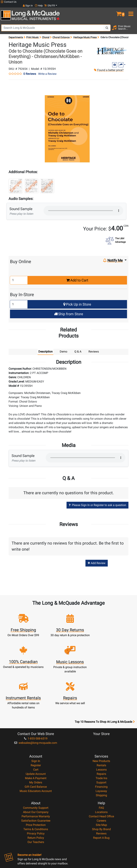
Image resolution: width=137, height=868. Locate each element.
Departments (16, 34)
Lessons (101, 730)
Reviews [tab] (94, 348)
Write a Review (47, 70)
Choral (46, 34)
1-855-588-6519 (36, 699)
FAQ (101, 768)
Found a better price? (108, 66)
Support (101, 743)
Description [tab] (45, 348)
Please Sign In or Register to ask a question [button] (97, 501)
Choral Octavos (61, 34)
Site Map (101, 785)
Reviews (101, 794)
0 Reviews (30, 70)
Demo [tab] (64, 348)
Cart (36, 730)
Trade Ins (101, 738)
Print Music (32, 34)
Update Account (36, 734)
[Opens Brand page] (111, 47)
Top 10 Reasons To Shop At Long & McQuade (105, 682)
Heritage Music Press (85, 34)
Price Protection (36, 785)
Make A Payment (36, 738)
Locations (101, 772)
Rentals (101, 725)
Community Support (36, 768)
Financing (101, 747)
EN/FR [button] (130, 2)
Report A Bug (101, 798)
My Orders (36, 743)
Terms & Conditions (36, 789)
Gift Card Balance (36, 747)
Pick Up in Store (77, 301)
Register (36, 725)
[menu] (131, 9)
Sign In (36, 721)
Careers (101, 781)
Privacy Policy (36, 794)
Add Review (97, 559)
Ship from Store (69, 310)
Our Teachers (36, 802)
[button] (120, 9)
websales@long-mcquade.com (36, 703)
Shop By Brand (101, 789)
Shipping (101, 755)
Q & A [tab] (78, 348)
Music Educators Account (36, 751)
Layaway (101, 751)
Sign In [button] (108, 2)
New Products (101, 721)
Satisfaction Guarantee (36, 781)
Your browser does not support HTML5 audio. (83, 207)
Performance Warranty (36, 777)
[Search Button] (107, 24)
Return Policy (36, 798)
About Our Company (36, 772)
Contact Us (9, 2)
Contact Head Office (101, 777)
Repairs (101, 734)
